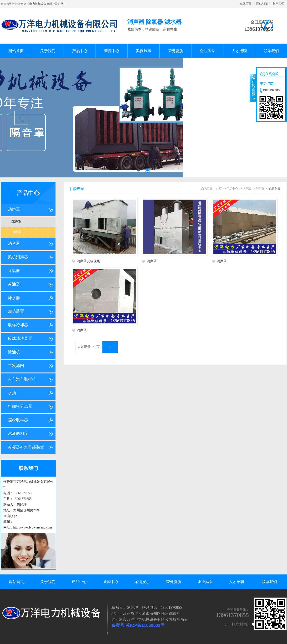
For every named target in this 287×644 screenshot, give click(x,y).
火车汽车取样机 (22, 379)
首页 (219, 189)
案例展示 (142, 582)
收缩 (253, 88)
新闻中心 (111, 582)
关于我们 (48, 582)
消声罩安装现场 (88, 261)
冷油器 (14, 284)
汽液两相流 (18, 434)
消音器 (14, 244)
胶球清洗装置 (20, 339)
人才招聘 (237, 582)
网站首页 (16, 582)
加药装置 (16, 311)
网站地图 (262, 4)
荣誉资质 (174, 582)
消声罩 (14, 209)
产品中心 (28, 193)
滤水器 (14, 298)
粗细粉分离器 (20, 406)
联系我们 (278, 4)
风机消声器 (18, 257)
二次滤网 (16, 366)
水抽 (12, 393)
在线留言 (246, 4)
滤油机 (14, 352)
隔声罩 (16, 222)
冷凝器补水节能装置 (26, 447)
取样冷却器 (18, 325)
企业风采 (205, 582)
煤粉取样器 (18, 420)
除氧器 (14, 271)
